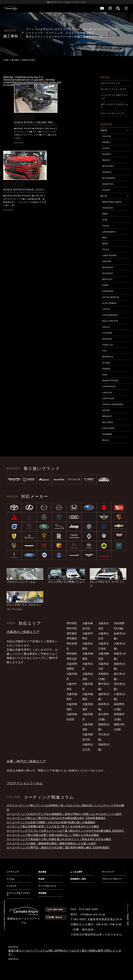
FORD (105, 285)
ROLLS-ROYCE (110, 321)
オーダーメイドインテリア (114, 89)
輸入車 (104, 196)
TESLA (106, 250)
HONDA (106, 142)
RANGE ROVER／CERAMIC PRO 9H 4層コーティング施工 (36, 122)
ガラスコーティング (25, 117)
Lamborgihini (109, 232)
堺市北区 (72, 659)
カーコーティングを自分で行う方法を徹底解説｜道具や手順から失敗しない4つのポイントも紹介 (64, 814)
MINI (105, 238)
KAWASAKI (108, 291)
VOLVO (106, 327)
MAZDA (106, 160)
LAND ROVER (110, 255)
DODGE (106, 369)
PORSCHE (108, 208)
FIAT (105, 351)
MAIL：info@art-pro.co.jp (88, 914)
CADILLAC (108, 345)
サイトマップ (108, 872)
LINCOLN (107, 393)
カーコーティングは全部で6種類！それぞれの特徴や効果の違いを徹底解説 (51, 822)
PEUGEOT (108, 273)
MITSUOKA (108, 166)
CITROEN (107, 333)
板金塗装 (42, 872)
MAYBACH (108, 357)
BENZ (105, 244)
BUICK (106, 440)
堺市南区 (72, 654)
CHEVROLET (109, 387)
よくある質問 (76, 872)
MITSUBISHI (109, 178)
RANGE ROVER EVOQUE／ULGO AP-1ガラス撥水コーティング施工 (25, 190)
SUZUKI (106, 190)
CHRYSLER (108, 399)
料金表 (41, 879)
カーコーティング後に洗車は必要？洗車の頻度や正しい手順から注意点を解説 (53, 835)
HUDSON (107, 339)
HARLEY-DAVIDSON (113, 404)
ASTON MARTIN (111, 297)
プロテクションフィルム (25, 783)
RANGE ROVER (110, 381)
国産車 (104, 130)
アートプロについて (47, 886)
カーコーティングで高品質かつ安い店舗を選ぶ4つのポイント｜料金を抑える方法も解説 (59, 839)
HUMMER (107, 434)
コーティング (13, 872)
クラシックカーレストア (112, 113)
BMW (105, 214)
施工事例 (15, 60)
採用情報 (42, 893)
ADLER (106, 410)
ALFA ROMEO (109, 303)
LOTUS (106, 309)
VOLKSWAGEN (110, 315)
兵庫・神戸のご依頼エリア (26, 761)
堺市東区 (72, 634)
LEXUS (106, 148)
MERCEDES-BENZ (112, 202)
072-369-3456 (56, 910)
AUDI (105, 220)
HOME (6, 60)
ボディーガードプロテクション (115, 106)
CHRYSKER (108, 428)
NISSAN (106, 154)
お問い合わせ (56, 917)
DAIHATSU (108, 184)
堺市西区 (72, 638)
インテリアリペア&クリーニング (114, 97)
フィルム (11, 879)
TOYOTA (107, 136)
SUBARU (107, 172)
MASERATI (108, 268)
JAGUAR (107, 261)
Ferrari (106, 226)
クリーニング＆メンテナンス (18, 894)
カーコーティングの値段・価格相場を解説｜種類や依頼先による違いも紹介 (51, 843)
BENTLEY (107, 279)
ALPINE (106, 363)
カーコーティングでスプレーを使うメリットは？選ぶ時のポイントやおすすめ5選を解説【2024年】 (66, 831)
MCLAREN (108, 422)
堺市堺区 (72, 623)
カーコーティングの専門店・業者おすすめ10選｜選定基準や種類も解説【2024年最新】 (58, 848)
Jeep (105, 375)
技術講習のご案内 (78, 879)
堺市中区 (72, 628)
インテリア (12, 886)
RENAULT (107, 416)
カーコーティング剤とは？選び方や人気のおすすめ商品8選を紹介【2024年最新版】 (57, 818)
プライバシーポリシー (112, 879)
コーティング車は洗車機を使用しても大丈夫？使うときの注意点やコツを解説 (53, 826)
